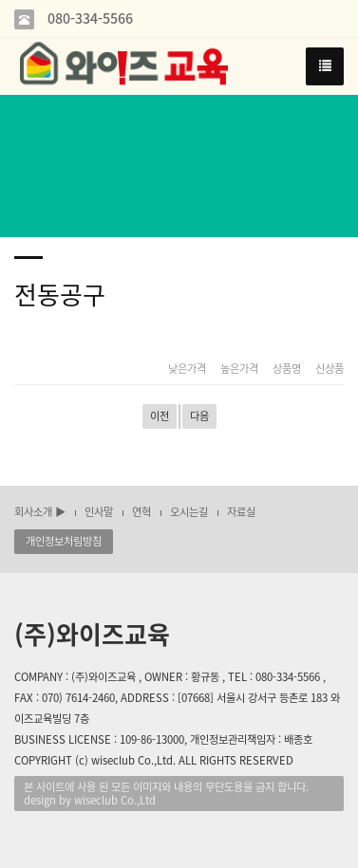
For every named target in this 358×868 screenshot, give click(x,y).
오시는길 (189, 512)
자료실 (241, 512)
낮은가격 (187, 369)
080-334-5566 (88, 18)
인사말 (99, 512)
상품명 (287, 369)
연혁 (141, 512)
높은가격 (239, 369)
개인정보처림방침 (64, 541)
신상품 (330, 369)
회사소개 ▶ (40, 512)
